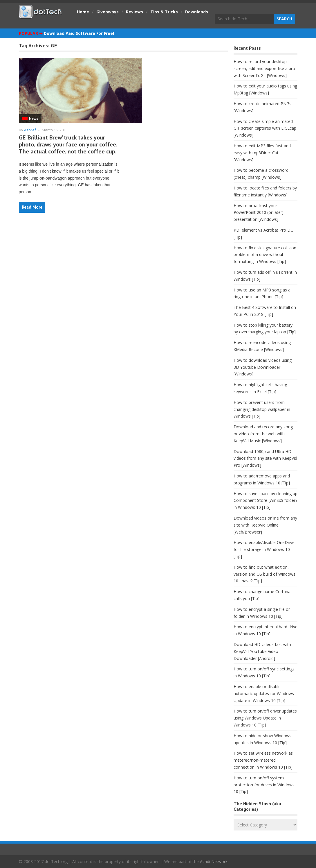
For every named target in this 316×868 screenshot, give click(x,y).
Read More (32, 207)
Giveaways (108, 12)
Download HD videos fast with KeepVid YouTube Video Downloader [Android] (262, 651)
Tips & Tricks (164, 12)
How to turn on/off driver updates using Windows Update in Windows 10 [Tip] (265, 718)
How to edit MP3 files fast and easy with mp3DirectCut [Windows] (262, 153)
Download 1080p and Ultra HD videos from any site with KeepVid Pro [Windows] (265, 458)
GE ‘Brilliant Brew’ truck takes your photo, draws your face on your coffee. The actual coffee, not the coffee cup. (68, 144)
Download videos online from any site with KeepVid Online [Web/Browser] (265, 525)
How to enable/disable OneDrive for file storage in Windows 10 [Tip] (264, 549)
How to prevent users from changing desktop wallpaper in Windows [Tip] (262, 409)
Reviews (134, 12)
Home (83, 12)
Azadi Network (214, 861)
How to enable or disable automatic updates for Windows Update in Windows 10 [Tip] (264, 693)
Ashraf (30, 130)
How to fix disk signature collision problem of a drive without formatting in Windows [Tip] (265, 255)
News (34, 119)
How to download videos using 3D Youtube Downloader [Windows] (263, 367)
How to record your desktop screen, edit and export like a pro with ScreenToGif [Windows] (264, 68)
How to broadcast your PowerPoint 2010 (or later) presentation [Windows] (259, 213)
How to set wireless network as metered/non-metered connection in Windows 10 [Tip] (263, 760)
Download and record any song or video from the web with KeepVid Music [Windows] (263, 434)
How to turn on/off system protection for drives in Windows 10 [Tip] (264, 785)
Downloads (197, 12)
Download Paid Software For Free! (79, 33)
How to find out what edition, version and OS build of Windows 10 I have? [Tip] (264, 574)
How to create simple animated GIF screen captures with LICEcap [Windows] (265, 128)
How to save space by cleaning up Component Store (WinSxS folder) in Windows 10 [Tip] (266, 501)
